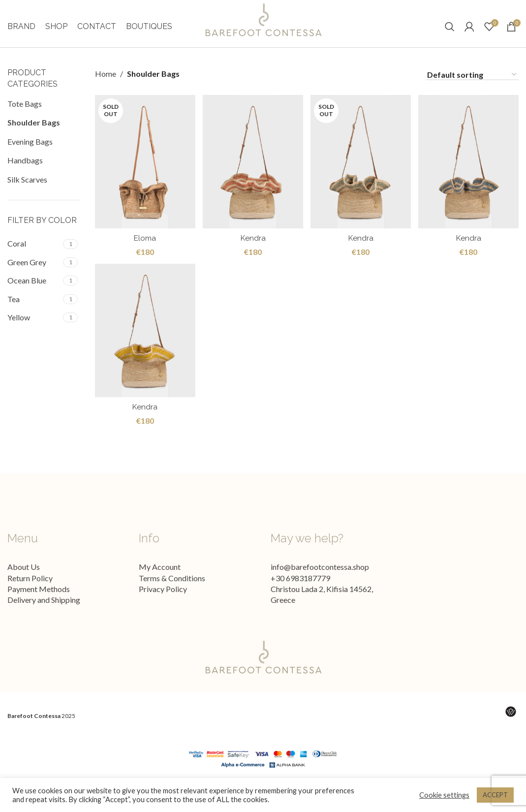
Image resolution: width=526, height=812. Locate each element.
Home (106, 88)
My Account (160, 581)
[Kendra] (252, 175)
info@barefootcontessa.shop (320, 581)
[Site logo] (263, 26)
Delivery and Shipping (44, 614)
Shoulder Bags (34, 137)
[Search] (450, 33)
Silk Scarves (27, 193)
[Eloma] (144, 175)
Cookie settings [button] (444, 795)
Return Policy (30, 592)
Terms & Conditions (172, 592)
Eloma (144, 250)
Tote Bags (25, 118)
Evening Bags (30, 156)
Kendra (253, 250)
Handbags (25, 174)
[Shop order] (472, 89)
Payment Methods (39, 603)
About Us (24, 581)
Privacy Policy (163, 603)
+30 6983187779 (300, 592)
